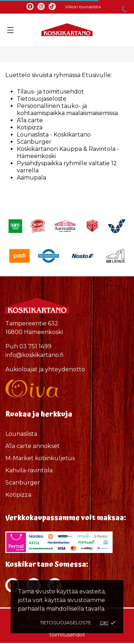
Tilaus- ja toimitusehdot (50, 92)
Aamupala (31, 178)
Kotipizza (30, 127)
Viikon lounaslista (83, 7)
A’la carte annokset (33, 446)
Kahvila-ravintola (29, 470)
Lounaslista (21, 434)
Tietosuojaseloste (66, 622)
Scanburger (34, 142)
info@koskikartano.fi (34, 355)
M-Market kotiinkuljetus (40, 458)
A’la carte (30, 120)
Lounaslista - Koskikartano (54, 135)
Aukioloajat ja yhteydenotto (45, 369)
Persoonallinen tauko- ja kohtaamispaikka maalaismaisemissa (67, 109)
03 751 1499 (35, 346)
